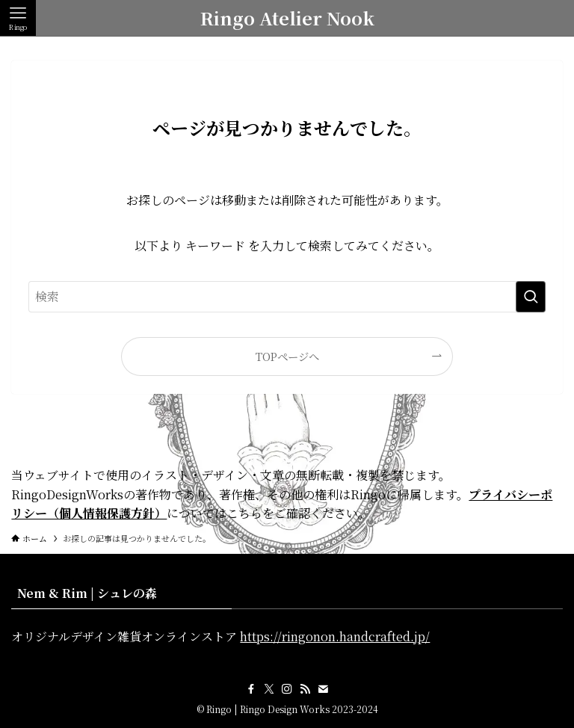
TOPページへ (287, 356)
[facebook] (251, 689)
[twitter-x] (269, 689)
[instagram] (287, 689)
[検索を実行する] (531, 297)
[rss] (305, 689)
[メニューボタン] (18, 18)
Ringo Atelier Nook (287, 18)
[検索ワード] (287, 297)
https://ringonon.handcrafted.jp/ (335, 636)
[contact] (323, 689)
